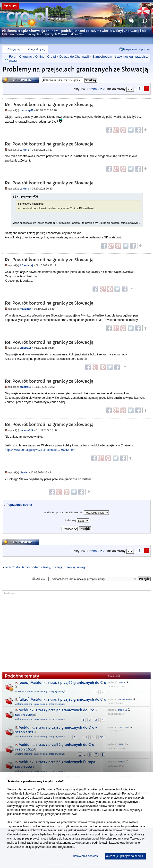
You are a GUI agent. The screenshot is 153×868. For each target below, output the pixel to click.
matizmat (25, 309)
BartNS (121, 682)
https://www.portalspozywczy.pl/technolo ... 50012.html (40, 450)
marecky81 (26, 110)
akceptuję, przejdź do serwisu (125, 856)
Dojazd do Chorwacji (74, 57)
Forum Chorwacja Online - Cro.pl (32, 57)
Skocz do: (39, 579)
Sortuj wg (76, 521)
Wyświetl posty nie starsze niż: (76, 513)
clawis (24, 472)
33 (93, 737)
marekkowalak (125, 699)
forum (10, 6)
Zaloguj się (14, 49)
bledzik (121, 744)
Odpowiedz (21, 80)
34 (102, 737)
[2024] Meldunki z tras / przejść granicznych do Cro (62, 683)
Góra (145, 130)
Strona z (96, 89)
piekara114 (26, 430)
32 (85, 737)
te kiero (24, 150)
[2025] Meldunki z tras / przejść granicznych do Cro (62, 699)
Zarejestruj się (36, 49)
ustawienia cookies (86, 856)
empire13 (25, 348)
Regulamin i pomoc (137, 49)
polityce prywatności (38, 847)
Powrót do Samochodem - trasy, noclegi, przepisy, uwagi (45, 567)
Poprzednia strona (19, 505)
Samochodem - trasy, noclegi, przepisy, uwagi (41, 691)
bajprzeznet (123, 727)
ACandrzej (26, 265)
